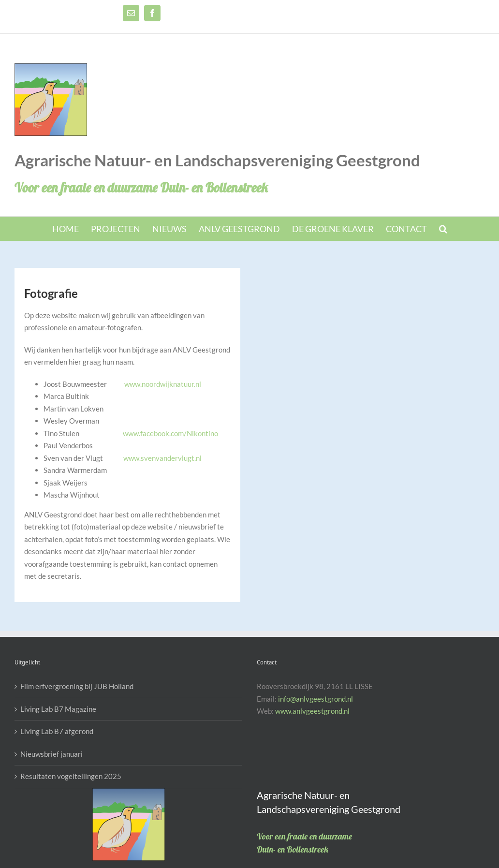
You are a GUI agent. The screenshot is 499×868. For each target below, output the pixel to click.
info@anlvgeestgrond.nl (316, 699)
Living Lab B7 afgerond (57, 731)
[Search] (443, 229)
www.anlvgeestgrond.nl (312, 711)
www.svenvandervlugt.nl (162, 458)
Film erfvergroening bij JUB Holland (77, 686)
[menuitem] (72, 229)
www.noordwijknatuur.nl (163, 384)
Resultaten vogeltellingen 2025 (71, 776)
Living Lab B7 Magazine (58, 709)
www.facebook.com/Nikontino (170, 433)
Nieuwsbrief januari (51, 754)
